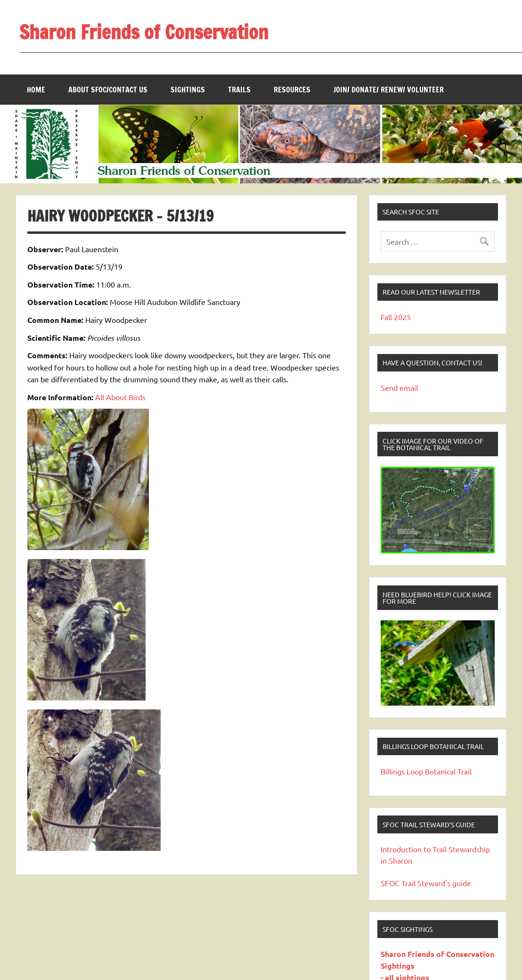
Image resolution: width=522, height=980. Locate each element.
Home (36, 90)
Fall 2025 (396, 317)
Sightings (188, 90)
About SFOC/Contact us (108, 90)
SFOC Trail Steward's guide (426, 883)
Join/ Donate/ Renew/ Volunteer (389, 90)
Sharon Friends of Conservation (144, 32)
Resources (292, 90)
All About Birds (120, 397)
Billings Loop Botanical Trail (426, 771)
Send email (399, 387)
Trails (239, 90)
